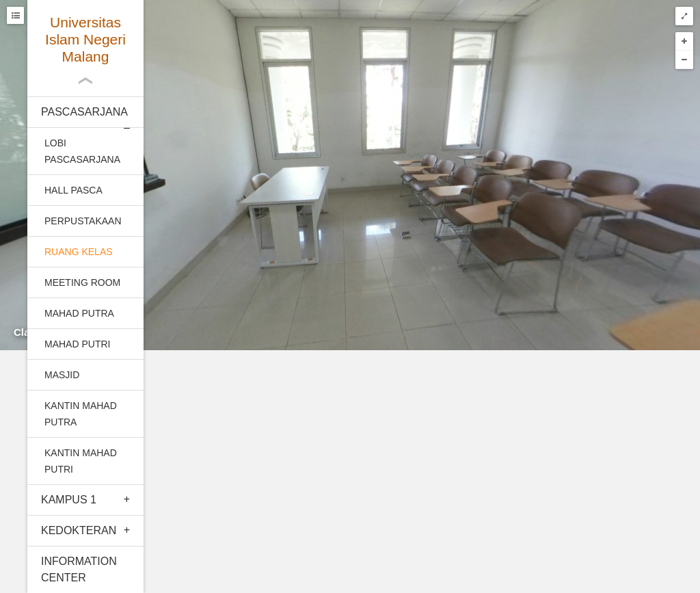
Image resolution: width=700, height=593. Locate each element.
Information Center (79, 569)
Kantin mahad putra (81, 414)
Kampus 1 (69, 500)
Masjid (62, 375)
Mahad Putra (79, 313)
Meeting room (82, 282)
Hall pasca (73, 190)
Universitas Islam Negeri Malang (85, 39)
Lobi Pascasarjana (82, 151)
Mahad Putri (77, 344)
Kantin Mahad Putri (81, 461)
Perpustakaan (83, 221)
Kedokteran (79, 530)
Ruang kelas (79, 252)
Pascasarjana (84, 112)
